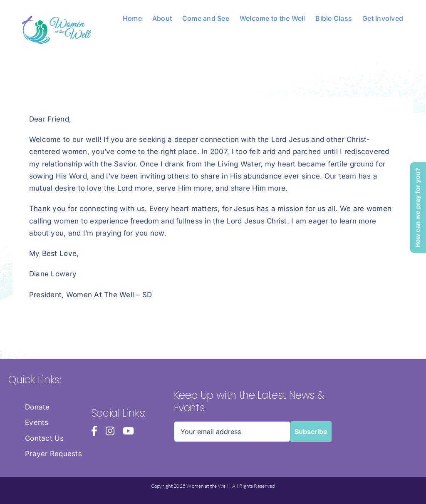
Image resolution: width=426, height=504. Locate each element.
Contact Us (45, 438)
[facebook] (94, 431)
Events (37, 422)
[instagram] (110, 431)
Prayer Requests (53, 454)
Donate (37, 407)
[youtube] (128, 431)
